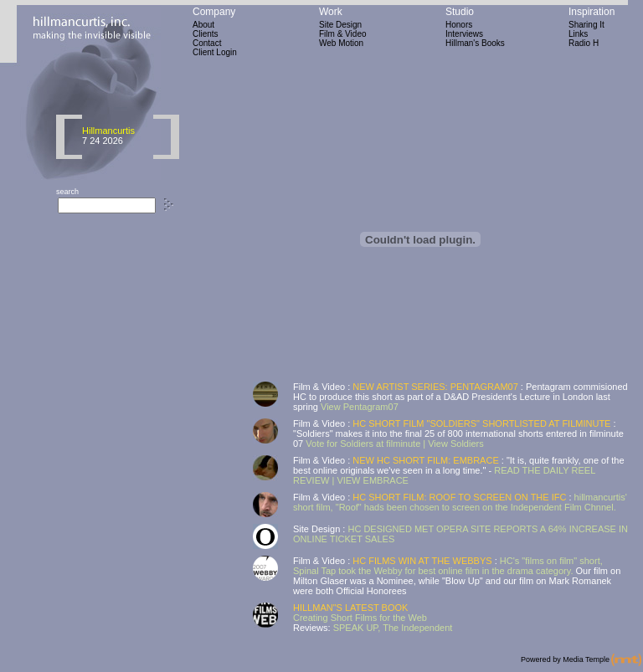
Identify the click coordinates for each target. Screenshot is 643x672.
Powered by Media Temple (565, 659)
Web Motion (341, 43)
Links (578, 34)
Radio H (584, 43)
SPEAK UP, (358, 628)
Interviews (464, 34)
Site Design (340, 25)
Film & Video (343, 34)
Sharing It (586, 25)
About (203, 25)
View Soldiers (455, 444)
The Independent (417, 628)
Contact (207, 43)
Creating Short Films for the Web (360, 618)
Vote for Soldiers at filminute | (365, 444)
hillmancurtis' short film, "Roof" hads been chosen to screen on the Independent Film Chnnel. (460, 502)
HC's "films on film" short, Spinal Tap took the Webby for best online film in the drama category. (448, 566)
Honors (459, 25)
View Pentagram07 (358, 407)
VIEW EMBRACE (373, 480)
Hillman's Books (475, 43)
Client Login (215, 52)
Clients (206, 34)
